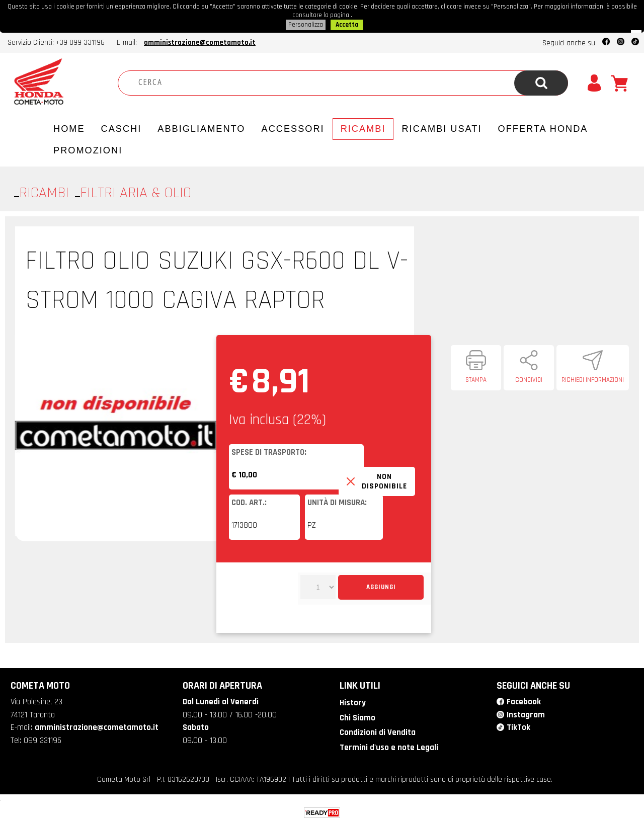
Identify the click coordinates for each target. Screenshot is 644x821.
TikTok (518, 726)
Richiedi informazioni (593, 378)
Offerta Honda (543, 127)
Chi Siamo (357, 716)
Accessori (293, 127)
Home (69, 127)
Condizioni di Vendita (378, 731)
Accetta (347, 24)
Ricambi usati (441, 127)
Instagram (526, 713)
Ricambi (363, 127)
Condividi (529, 378)
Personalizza (306, 24)
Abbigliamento (201, 127)
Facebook (524, 700)
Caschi (122, 127)
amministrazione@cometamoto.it (200, 41)
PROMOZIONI (88, 149)
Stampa (476, 378)
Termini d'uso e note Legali (389, 746)
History (353, 701)
